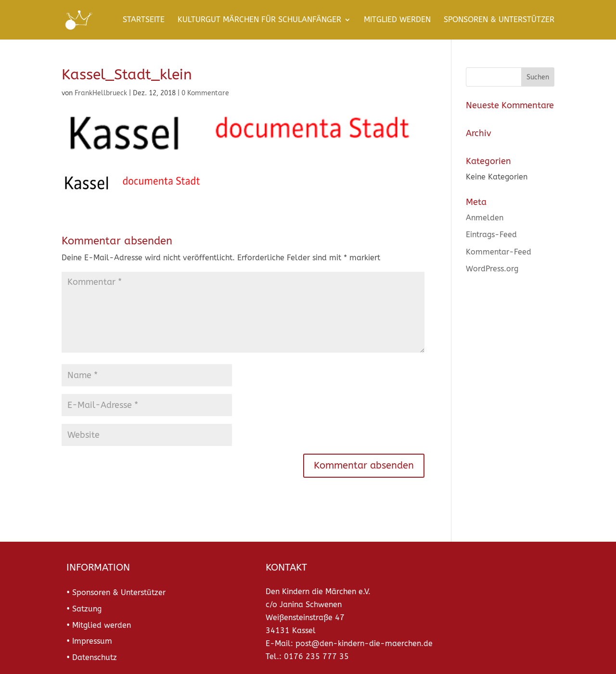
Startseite (144, 20)
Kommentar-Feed (499, 252)
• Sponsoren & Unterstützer (116, 592)
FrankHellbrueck (101, 93)
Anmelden (485, 218)
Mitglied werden (397, 20)
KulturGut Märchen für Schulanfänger (259, 20)
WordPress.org (492, 269)
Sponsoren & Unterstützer (499, 20)
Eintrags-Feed (491, 235)
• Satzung (84, 609)
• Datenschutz (92, 657)
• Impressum (89, 641)
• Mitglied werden (99, 625)
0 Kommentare (205, 93)
